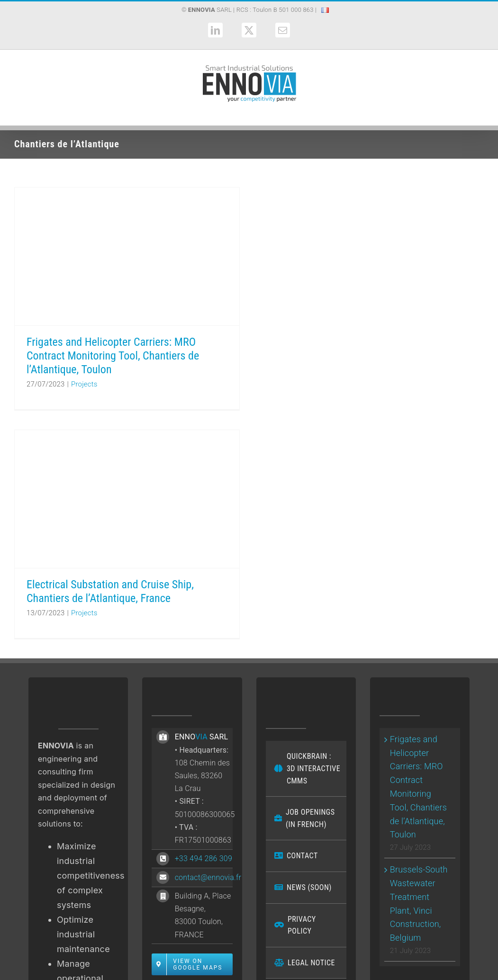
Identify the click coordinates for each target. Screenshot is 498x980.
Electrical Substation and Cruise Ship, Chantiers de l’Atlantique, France (110, 591)
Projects (84, 384)
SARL (210, 10)
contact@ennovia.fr (208, 877)
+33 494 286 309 (204, 859)
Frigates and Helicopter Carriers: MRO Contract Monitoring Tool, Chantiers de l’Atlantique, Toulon (113, 356)
